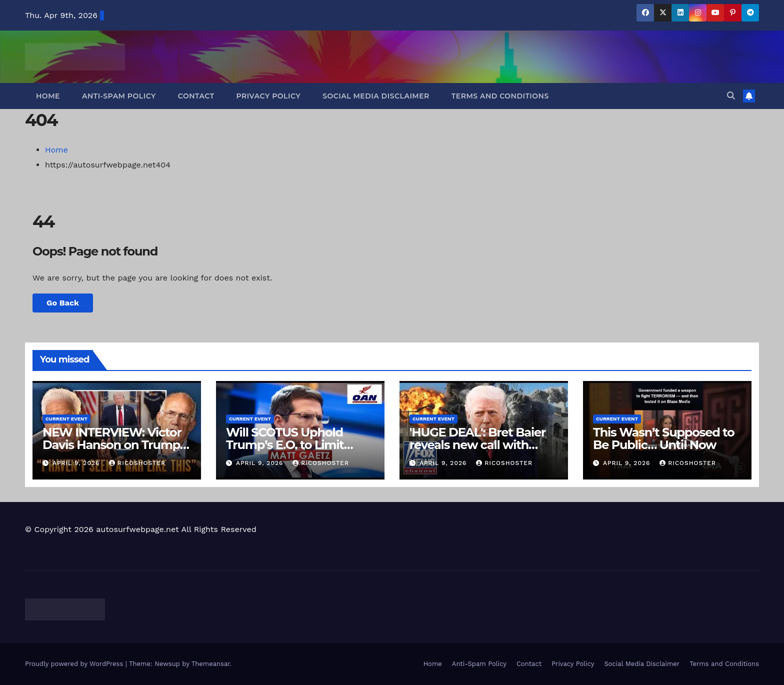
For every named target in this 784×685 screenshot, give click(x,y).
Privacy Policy (269, 96)
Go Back (63, 303)
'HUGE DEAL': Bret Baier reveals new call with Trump (477, 445)
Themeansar (211, 664)
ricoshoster (137, 463)
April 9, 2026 (77, 463)
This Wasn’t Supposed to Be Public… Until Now (664, 438)
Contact (196, 96)
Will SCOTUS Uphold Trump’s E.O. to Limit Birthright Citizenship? (290, 445)
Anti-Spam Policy (119, 96)
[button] (731, 96)
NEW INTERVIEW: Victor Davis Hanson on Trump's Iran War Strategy (115, 445)
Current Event (66, 419)
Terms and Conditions (500, 96)
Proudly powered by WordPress (75, 664)
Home (48, 96)
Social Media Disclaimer (376, 96)
